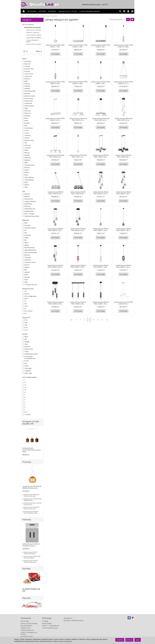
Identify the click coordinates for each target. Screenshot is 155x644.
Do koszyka (55, 54)
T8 (24, 301)
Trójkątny (26, 371)
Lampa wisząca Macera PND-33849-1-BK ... (101, 303)
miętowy (26, 86)
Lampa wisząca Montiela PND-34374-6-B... (101, 119)
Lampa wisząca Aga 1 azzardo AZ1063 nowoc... (33, 504)
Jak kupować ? (68, 618)
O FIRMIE (45, 621)
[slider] (23, 54)
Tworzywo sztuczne (30, 285)
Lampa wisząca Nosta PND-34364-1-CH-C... (55, 119)
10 (24, 382)
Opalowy (26, 88)
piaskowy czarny (29, 96)
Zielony (26, 185)
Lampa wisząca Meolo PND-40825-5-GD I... (101, 193)
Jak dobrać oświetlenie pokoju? (74, 620)
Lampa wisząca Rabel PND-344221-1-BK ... (55, 46)
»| (107, 320)
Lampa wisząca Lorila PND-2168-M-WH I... (124, 303)
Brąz (25, 126)
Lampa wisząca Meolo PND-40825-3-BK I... (78, 230)
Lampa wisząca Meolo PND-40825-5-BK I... (123, 193)
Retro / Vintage (28, 214)
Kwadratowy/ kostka (30, 354)
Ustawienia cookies (27, 636)
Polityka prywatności (27, 630)
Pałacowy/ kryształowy (31, 216)
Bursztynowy (27, 128)
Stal (25, 270)
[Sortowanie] (128, 19)
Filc (24, 230)
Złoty (25, 182)
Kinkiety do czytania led (33, 33)
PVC (25, 240)
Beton (25, 121)
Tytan (25, 108)
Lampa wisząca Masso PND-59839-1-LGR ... (101, 266)
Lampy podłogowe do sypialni (32, 41)
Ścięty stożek (28, 349)
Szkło (25, 282)
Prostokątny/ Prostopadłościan (29, 357)
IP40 (25, 323)
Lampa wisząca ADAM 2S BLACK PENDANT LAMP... (31, 512)
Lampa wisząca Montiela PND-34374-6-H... (78, 119)
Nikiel (25, 163)
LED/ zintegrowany (29, 296)
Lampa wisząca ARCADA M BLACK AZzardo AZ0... (31, 508)
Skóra (25, 280)
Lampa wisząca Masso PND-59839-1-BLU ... (123, 266)
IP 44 (25, 327)
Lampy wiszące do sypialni (34, 38)
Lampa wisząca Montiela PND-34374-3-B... (55, 156)
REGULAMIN (32, 11)
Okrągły (26, 342)
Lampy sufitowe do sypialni (34, 35)
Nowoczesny (27, 199)
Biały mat (26, 64)
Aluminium (27, 61)
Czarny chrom (28, 74)
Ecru (25, 143)
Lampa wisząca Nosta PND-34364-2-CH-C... (123, 83)
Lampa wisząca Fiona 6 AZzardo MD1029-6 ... (30, 553)
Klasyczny (26, 206)
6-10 (25, 412)
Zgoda (138, 640)
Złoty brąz (27, 111)
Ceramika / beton (29, 262)
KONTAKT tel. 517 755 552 (68, 11)
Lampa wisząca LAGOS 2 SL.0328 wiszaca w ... (31, 545)
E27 (25, 291)
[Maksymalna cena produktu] (38, 51)
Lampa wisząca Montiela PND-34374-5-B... (124, 119)
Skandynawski (28, 211)
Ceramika (26, 225)
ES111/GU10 (27, 311)
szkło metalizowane (30, 252)
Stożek (26, 361)
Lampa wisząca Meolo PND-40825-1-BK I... (123, 230)
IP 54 (25, 330)
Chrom (26, 130)
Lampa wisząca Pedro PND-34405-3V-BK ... (55, 83)
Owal (25, 344)
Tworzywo (27, 257)
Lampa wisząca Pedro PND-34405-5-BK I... (101, 46)
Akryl (25, 223)
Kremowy (26, 145)
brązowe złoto (28, 69)
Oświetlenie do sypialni (32, 27)
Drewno (26, 138)
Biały (25, 118)
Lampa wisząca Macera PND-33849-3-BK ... (78, 303)
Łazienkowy (27, 204)
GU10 (25, 306)
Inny (25, 233)
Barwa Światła (47, 623)
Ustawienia (120, 640)
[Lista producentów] (117, 19)
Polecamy (27, 519)
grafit (25, 81)
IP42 (25, 325)
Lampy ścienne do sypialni (33, 30)
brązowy (26, 71)
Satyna (26, 170)
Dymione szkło (28, 140)
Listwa (25, 366)
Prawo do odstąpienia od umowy (29, 633)
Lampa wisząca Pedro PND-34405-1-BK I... (101, 83)
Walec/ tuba (27, 373)
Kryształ (26, 272)
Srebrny (26, 172)
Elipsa (25, 337)
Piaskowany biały (29, 91)
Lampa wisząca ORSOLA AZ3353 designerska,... (31, 561)
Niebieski (26, 160)
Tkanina (26, 267)
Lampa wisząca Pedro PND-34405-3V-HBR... (124, 46)
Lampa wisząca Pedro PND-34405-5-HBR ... (78, 46)
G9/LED (26, 294)
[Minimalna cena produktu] (24, 51)
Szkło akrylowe (28, 177)
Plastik (25, 238)
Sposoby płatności (27, 626)
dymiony (26, 79)
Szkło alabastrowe (29, 250)
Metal (25, 275)
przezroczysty (28, 98)
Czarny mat (27, 76)
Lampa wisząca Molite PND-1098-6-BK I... (124, 156)
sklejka (26, 245)
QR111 (26, 299)
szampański (27, 103)
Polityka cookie (26, 628)
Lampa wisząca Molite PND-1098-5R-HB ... (55, 193)
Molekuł (26, 196)
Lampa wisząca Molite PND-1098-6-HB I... (101, 156)
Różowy (26, 167)
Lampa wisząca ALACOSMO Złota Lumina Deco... (31, 450)
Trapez (26, 351)
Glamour (26, 194)
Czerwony (26, 135)
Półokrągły (27, 368)
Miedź (25, 150)
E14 (25, 304)
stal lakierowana (29, 248)
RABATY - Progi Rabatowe (51, 626)
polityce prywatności (65, 641)
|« (71, 320)
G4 (24, 313)
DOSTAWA (42, 11)
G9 (24, 309)
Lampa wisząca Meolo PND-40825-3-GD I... (55, 230)
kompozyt (27, 235)
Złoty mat (26, 113)
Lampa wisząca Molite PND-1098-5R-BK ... (78, 193)
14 (24, 387)
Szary (25, 175)
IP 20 (25, 320)
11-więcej (26, 414)
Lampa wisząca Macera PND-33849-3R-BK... (55, 303)
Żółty (25, 187)
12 (24, 385)
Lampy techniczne (29, 201)
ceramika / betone (29, 228)
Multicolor (27, 158)
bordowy (26, 66)
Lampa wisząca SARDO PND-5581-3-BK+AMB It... (32, 557)
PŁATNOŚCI (52, 11)
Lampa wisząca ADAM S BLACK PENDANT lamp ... (33, 500)
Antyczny (26, 116)
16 (24, 390)
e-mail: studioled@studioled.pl (90, 11)
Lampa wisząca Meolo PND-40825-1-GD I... (101, 230)
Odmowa (129, 640)
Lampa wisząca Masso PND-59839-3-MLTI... (55, 266)
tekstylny (26, 255)
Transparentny (28, 180)
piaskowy (26, 93)
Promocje (27, 462)
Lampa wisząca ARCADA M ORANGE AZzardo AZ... (32, 487)
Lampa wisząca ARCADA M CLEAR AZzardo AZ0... (31, 495)
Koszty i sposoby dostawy (29, 623)
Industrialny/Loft (29, 209)
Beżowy (26, 123)
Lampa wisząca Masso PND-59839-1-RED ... (78, 266)
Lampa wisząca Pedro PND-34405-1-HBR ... (78, 83)
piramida (26, 347)
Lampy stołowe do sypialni (34, 44)
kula (25, 339)
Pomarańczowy (28, 165)
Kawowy (26, 84)
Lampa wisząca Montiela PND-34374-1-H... (78, 156)
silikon (25, 243)
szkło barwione (28, 106)
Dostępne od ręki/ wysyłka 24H (31, 423)
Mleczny (26, 153)
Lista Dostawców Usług (50, 628)
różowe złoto (28, 101)
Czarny (26, 133)
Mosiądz (26, 155)
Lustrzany (26, 148)
